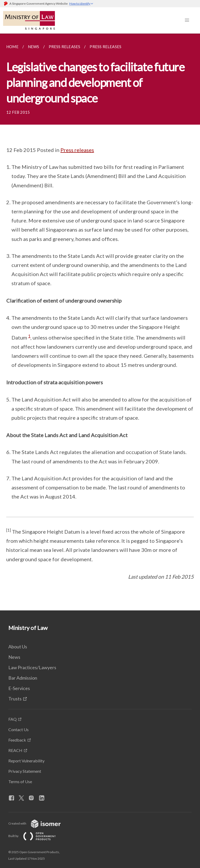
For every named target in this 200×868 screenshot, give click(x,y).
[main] (100, 322)
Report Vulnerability (26, 761)
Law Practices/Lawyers (32, 667)
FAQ (12, 719)
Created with (39, 823)
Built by (36, 836)
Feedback (17, 740)
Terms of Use (20, 781)
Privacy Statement (25, 771)
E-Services (19, 688)
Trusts (15, 699)
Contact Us (18, 729)
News (14, 657)
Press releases (77, 150)
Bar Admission (23, 678)
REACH (15, 750)
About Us (18, 647)
